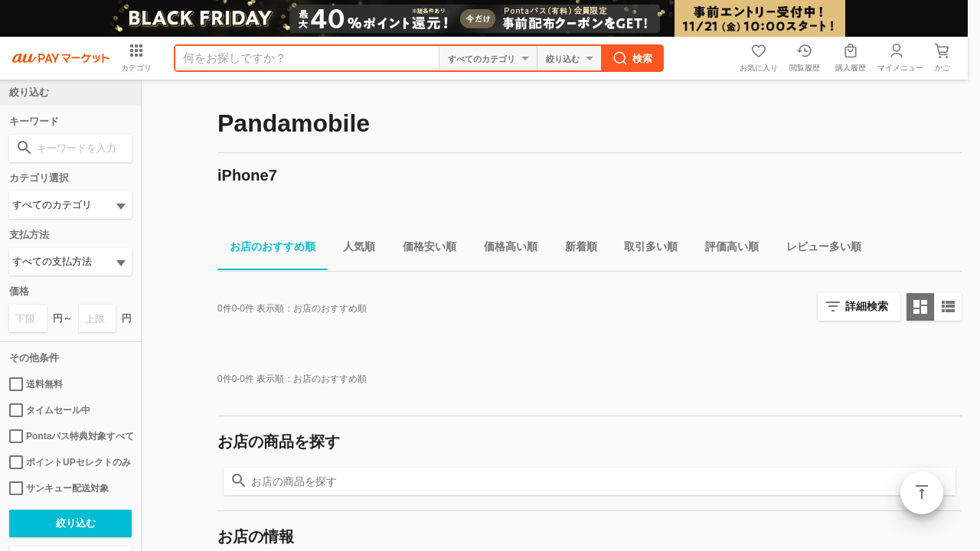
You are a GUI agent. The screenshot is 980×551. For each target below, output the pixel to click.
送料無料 (36, 384)
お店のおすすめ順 (266, 249)
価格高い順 (505, 249)
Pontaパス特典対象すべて (70, 436)
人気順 (353, 249)
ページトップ (922, 493)
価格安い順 (423, 249)
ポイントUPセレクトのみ (70, 462)
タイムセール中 (50, 410)
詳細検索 (867, 306)
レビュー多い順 (818, 249)
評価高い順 (726, 249)
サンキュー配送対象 (59, 488)
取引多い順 (645, 249)
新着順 (575, 249)
